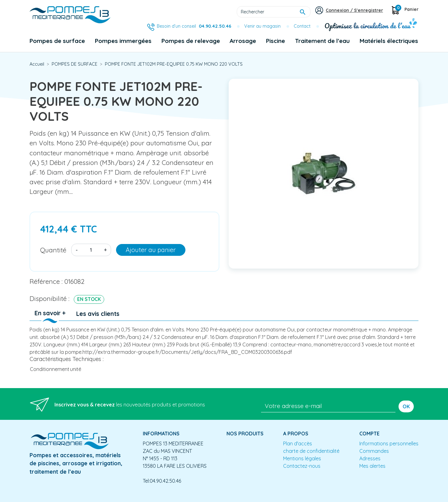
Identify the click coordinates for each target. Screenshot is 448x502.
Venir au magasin (262, 26)
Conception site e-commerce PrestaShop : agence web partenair (148, 497)
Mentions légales (302, 458)
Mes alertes (372, 466)
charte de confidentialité (311, 451)
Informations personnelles (389, 443)
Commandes (374, 451)
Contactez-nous (302, 466)
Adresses (370, 458)
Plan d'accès (298, 443)
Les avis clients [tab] (98, 314)
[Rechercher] (274, 12)
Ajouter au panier (151, 250)
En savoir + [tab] (50, 313)
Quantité (53, 250)
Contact (302, 26)
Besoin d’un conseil (194, 26)
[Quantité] (91, 250)
